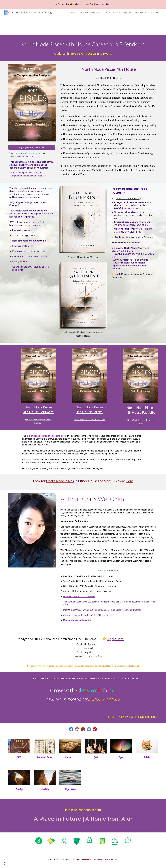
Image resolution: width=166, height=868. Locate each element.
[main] (83, 44)
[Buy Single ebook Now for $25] (32, 147)
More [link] (153, 12)
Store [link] (71, 12)
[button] (163, 12)
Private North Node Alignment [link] (118, 12)
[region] (83, 4)
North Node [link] (141, 12)
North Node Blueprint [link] (90, 12)
